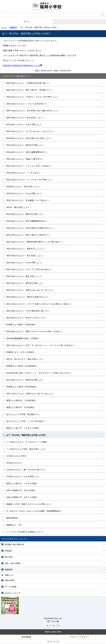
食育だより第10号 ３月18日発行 (21, 400)
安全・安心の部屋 (13, 563)
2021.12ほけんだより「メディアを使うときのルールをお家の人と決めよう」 (40, 304)
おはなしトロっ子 (13, 593)
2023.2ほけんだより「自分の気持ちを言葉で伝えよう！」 (31, 228)
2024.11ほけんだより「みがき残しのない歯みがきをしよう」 (33, 111)
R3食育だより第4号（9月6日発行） (22, 325)
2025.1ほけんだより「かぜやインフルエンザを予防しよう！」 (33, 97)
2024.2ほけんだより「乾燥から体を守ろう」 (26, 159)
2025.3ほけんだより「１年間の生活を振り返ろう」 (29, 83)
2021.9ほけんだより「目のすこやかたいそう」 (27, 318)
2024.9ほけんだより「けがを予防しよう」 (25, 124)
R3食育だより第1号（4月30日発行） (22, 387)
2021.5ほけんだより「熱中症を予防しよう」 (26, 380)
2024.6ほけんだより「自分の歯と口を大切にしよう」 (30, 138)
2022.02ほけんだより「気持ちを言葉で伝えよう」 (28, 297)
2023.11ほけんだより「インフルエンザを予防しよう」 (30, 180)
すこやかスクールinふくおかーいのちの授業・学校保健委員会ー (34, 511)
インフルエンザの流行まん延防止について (25, 532)
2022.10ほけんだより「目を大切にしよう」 (25, 256)
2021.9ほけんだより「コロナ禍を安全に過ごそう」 (29, 311)
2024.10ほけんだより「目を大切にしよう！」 (26, 118)
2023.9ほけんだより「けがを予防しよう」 (25, 193)
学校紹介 (9, 551)
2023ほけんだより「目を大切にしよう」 (24, 186)
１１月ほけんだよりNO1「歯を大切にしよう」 (27, 449)
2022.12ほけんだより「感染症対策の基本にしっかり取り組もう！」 (36, 242)
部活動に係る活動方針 (15, 544)
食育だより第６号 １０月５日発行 (22, 484)
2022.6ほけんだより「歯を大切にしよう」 (25, 276)
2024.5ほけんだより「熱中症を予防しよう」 (26, 145)
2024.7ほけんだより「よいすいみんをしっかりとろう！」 (31, 131)
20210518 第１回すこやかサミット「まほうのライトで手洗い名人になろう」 (40, 373)
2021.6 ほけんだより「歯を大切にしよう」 (26, 359)
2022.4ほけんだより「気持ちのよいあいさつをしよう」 (30, 290)
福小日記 (9, 557)
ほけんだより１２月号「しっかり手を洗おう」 (27, 421)
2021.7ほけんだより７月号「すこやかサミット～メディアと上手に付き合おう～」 (42, 345)
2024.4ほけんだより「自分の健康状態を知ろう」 (28, 152)
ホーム (27, 22)
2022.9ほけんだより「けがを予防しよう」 (25, 263)
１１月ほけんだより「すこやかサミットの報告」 (28, 442)
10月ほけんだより (14, 463)
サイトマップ (53, 642)
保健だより (9, 575)
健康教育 (13, 27)
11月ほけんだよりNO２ (17, 456)
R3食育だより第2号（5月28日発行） (22, 366)
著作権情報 (26, 637)
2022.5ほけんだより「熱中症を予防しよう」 (26, 283)
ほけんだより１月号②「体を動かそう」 (24, 414)
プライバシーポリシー (79, 637)
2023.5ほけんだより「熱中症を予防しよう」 (26, 214)
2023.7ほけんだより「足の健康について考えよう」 (29, 200)
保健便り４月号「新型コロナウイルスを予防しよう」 (29, 504)
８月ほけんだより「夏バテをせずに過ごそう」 (27, 470)
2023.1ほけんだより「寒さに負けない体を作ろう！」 (30, 235)
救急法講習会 (12, 518)
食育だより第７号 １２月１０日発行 (23, 428)
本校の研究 (10, 580)
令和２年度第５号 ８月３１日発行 (22, 497)
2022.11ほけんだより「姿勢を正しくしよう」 (26, 249)
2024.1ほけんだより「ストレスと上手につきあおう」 (30, 166)
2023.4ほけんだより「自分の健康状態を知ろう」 (28, 221)
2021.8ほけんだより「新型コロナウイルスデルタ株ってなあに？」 (35, 331)
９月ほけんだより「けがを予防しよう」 (24, 477)
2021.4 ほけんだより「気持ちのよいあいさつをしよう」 (31, 394)
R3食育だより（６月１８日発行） (21, 352)
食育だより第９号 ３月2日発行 (21, 407)
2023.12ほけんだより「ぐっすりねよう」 (24, 173)
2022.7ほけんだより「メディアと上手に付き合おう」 (30, 269)
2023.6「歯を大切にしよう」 (19, 207)
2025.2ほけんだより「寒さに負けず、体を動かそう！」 (30, 90)
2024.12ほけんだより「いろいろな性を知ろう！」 (28, 104)
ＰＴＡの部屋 (11, 587)
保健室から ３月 (14, 525)
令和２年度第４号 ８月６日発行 (21, 490)
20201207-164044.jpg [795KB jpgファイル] (22, 65)
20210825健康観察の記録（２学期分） (23, 338)
